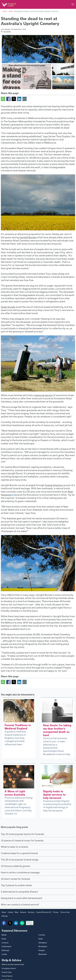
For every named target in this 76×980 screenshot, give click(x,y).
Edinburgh (5, 950)
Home (5, 11)
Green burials (8, 307)
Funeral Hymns (7, 976)
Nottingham (43, 943)
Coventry (42, 935)
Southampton (6, 946)
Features (23, 912)
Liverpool (5, 943)
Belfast (4, 935)
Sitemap (5, 916)
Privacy (56, 912)
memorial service (43, 395)
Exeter (41, 939)
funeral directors (54, 485)
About (4, 912)
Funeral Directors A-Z (44, 912)
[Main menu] (73, 4)
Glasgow (42, 950)
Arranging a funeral (9, 968)
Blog (11, 11)
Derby (4, 939)
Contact (11, 912)
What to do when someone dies (13, 964)
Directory (31, 912)
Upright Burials (28, 237)
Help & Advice (12, 960)
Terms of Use (65, 912)
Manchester (43, 954)
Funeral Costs (7, 972)
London (4, 954)
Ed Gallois (7, 31)
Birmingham (43, 946)
